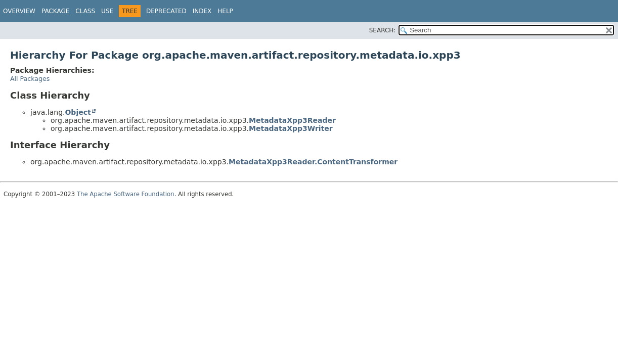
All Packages (30, 79)
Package (55, 11)
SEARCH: (383, 30)
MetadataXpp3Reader (292, 120)
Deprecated (166, 11)
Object (78, 112)
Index (202, 11)
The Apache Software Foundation (126, 194)
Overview (19, 11)
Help (225, 11)
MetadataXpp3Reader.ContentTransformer (313, 162)
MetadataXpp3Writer (291, 128)
